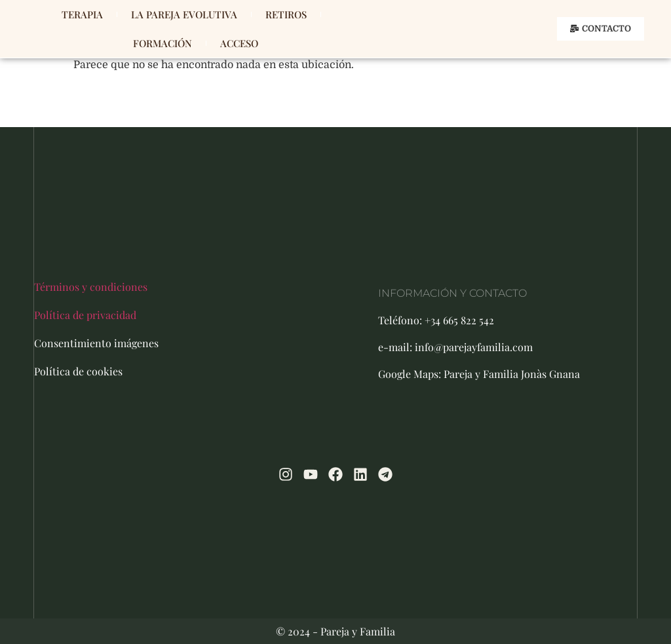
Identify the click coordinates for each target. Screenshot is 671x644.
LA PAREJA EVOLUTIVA (184, 14)
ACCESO (239, 43)
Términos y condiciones (91, 287)
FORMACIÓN (163, 43)
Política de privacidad (85, 315)
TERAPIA (82, 14)
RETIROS (286, 14)
